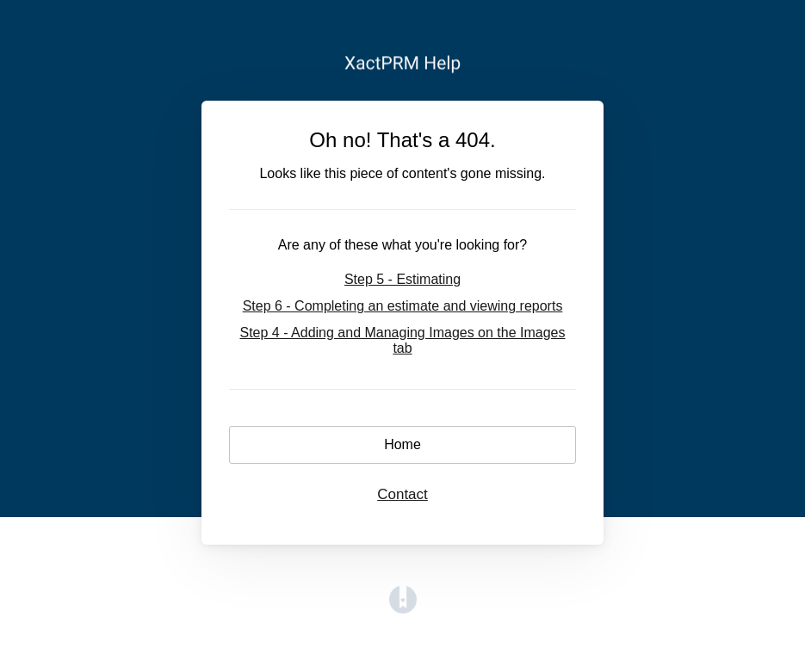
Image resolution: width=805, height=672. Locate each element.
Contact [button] (402, 494)
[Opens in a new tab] (403, 609)
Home (402, 444)
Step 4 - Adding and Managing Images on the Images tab (402, 340)
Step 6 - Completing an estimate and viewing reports (403, 306)
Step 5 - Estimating (402, 279)
